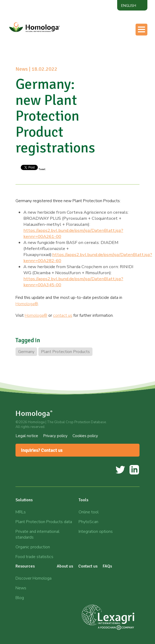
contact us (63, 315)
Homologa (34, 413)
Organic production (33, 547)
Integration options (96, 531)
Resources (25, 566)
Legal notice (27, 436)
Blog (20, 598)
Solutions (24, 500)
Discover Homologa (33, 578)
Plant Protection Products (65, 352)
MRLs (21, 512)
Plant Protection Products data (44, 522)
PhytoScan (88, 522)
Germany (26, 352)
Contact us (88, 566)
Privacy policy (55, 436)
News (21, 588)
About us (65, 566)
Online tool (89, 512)
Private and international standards (37, 534)
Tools (83, 500)
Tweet (42, 169)
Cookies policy (85, 436)
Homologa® (27, 304)
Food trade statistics (34, 557)
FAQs (107, 566)
